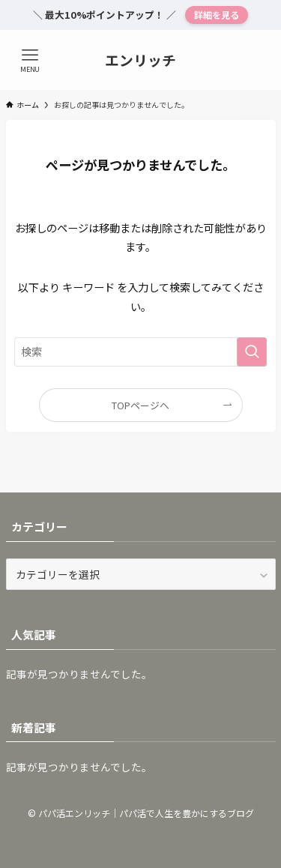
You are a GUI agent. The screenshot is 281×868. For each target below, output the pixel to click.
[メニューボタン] (30, 60)
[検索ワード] (141, 352)
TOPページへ (140, 405)
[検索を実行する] (252, 352)
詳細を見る (217, 15)
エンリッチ (140, 60)
